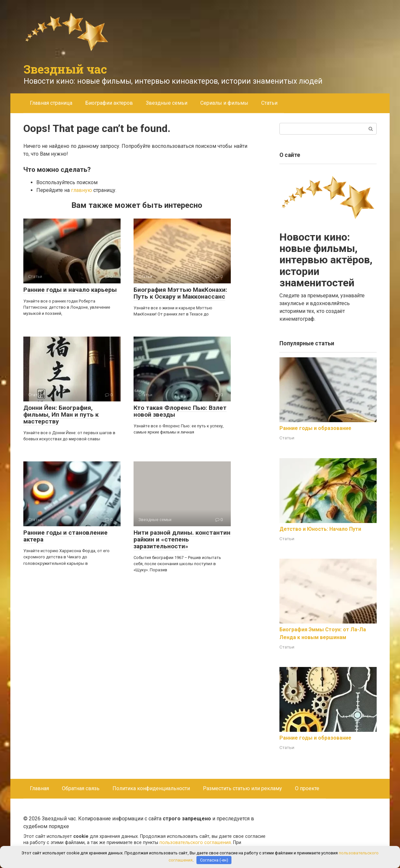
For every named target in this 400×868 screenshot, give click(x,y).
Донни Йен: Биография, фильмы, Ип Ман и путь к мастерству (61, 415)
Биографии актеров (109, 103)
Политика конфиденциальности (151, 788)
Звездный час (65, 69)
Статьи (269, 103)
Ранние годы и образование (315, 428)
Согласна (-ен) (214, 860)
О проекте (307, 788)
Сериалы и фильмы (224, 103)
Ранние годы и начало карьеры (70, 290)
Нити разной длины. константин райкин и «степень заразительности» (182, 539)
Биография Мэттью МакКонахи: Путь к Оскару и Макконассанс (180, 293)
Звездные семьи (167, 103)
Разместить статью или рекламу (242, 788)
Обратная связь (81, 788)
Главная (39, 788)
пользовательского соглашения (195, 843)
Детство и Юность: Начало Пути (320, 529)
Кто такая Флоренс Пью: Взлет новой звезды (180, 411)
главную (82, 190)
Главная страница (51, 103)
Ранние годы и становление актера (65, 536)
